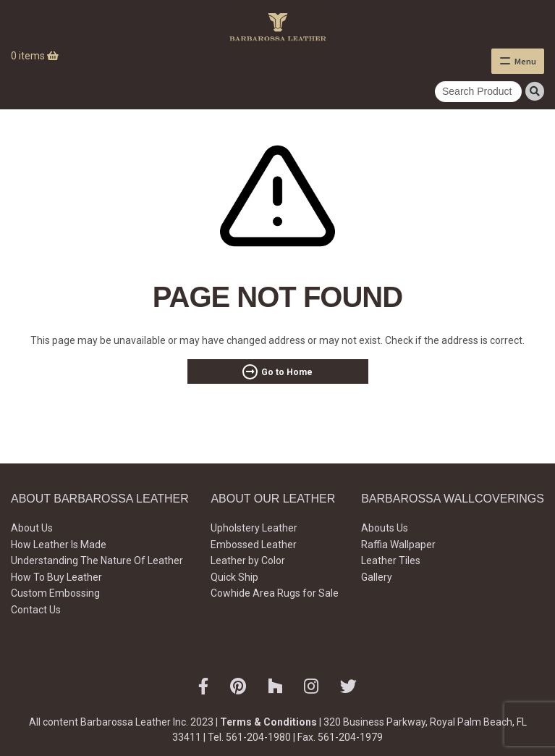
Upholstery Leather (254, 528)
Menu (525, 61)
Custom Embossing (55, 593)
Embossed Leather (254, 545)
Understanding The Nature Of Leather (97, 560)
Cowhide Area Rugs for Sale (275, 593)
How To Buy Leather (56, 577)
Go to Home (287, 372)
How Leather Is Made (59, 545)
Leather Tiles (391, 560)
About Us (32, 528)
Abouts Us (385, 528)
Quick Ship (234, 577)
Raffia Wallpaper (398, 545)
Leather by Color (248, 560)
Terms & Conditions (268, 722)
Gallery (377, 577)
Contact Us (36, 610)
